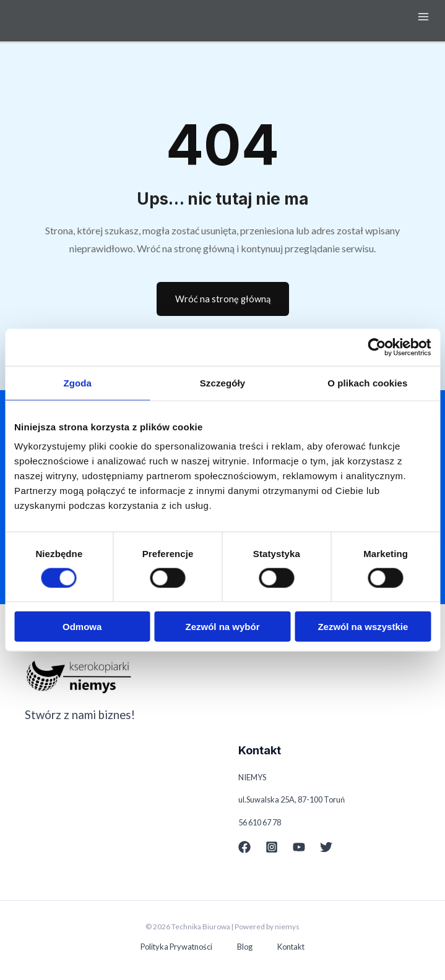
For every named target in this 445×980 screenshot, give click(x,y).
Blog (245, 947)
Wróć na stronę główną (223, 299)
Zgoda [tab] (77, 382)
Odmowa (82, 627)
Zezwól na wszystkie (363, 627)
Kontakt (291, 947)
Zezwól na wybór (223, 627)
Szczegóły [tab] (222, 382)
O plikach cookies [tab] (367, 382)
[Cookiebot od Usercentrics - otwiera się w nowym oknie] (377, 347)
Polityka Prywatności (176, 947)
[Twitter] (326, 847)
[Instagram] (272, 847)
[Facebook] (244, 847)
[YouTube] (299, 847)
